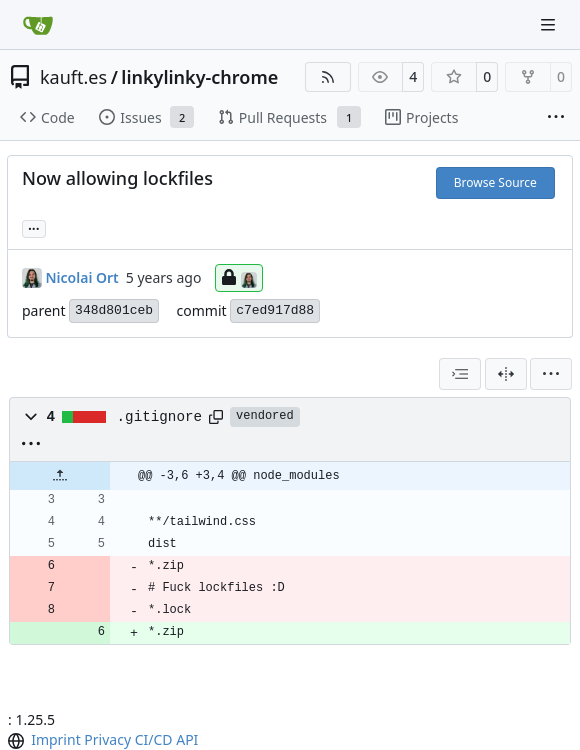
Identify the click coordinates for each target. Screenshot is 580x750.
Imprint (56, 739)
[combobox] (460, 374)
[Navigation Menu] (550, 24)
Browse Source (495, 182)
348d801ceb (114, 310)
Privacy (107, 739)
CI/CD (154, 739)
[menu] (551, 374)
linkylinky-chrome (199, 77)
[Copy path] (216, 417)
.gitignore (160, 417)
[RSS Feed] (328, 77)
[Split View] (506, 374)
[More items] (556, 118)
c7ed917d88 (275, 310)
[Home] (38, 25)
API (187, 739)
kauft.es (73, 77)
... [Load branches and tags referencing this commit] (34, 227)
